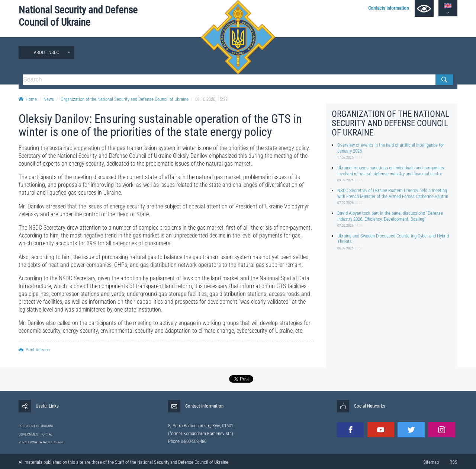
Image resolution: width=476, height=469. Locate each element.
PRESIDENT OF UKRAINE (36, 426)
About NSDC (46, 52)
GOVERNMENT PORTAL (36, 434)
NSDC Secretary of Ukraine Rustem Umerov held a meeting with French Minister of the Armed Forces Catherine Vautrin (393, 193)
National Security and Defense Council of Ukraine (78, 16)
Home (28, 99)
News (49, 99)
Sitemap (431, 462)
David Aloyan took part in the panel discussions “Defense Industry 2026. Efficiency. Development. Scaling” (390, 216)
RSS (454, 462)
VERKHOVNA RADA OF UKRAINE (41, 442)
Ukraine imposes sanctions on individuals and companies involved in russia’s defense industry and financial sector (391, 170)
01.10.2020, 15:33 (211, 99)
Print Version (34, 350)
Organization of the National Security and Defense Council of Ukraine (125, 99)
